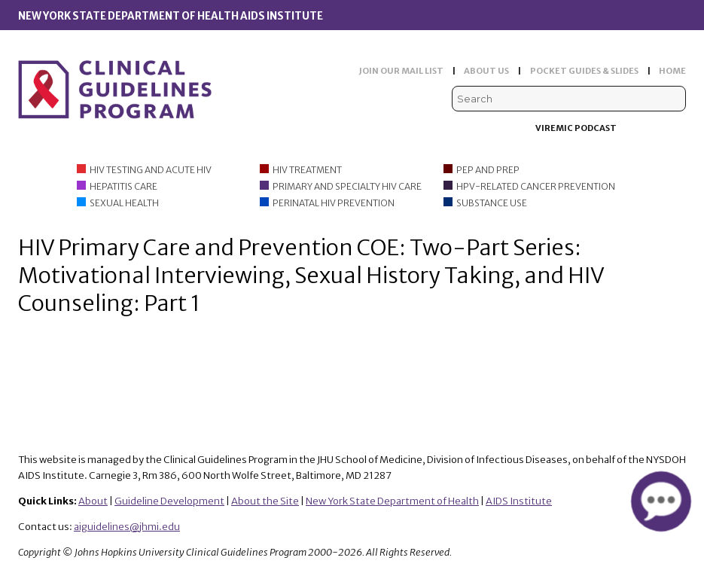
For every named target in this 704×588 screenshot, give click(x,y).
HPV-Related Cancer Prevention (536, 186)
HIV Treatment (307, 170)
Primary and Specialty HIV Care (347, 186)
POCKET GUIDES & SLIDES (584, 71)
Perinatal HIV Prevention (334, 203)
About (93, 501)
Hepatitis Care (123, 186)
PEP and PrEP (488, 170)
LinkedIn (653, 128)
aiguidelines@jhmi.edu (127, 527)
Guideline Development (169, 501)
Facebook (631, 128)
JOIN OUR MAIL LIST (401, 71)
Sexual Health (124, 203)
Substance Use (492, 203)
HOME (672, 71)
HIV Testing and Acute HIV (151, 170)
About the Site (265, 501)
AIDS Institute (519, 501)
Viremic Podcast (576, 128)
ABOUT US (486, 71)
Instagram (677, 128)
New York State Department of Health (392, 501)
